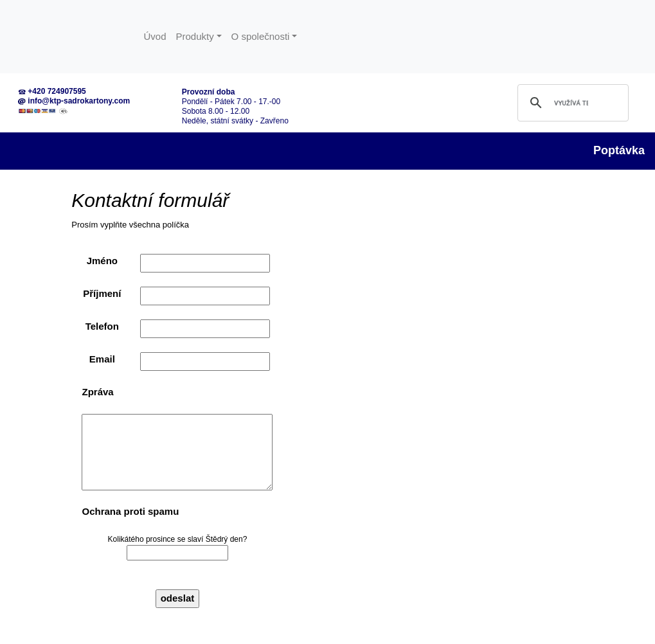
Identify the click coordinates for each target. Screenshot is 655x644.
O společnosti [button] (261, 36)
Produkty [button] (195, 36)
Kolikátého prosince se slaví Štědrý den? (178, 548)
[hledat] (571, 103)
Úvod (155, 36)
